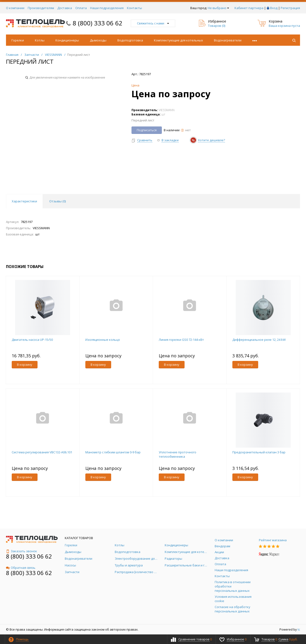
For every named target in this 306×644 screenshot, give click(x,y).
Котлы (40, 40)
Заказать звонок (22, 551)
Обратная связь (21, 568)
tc (299, 629)
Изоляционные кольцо (103, 340)
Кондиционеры (67, 40)
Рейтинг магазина (273, 540)
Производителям (41, 8)
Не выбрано (218, 8)
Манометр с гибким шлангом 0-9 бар (113, 452)
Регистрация (290, 8)
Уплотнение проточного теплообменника (178, 454)
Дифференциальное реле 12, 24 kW (259, 340)
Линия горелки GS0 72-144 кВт (181, 340)
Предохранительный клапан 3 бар (259, 452)
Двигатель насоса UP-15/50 (32, 340)
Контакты (134, 8)
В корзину (25, 365)
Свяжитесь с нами (153, 23)
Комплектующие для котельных (178, 40)
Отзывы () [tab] (57, 201)
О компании (15, 8)
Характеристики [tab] (24, 201)
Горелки (18, 40)
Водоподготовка (130, 40)
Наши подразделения (107, 8)
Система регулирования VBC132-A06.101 (42, 452)
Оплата (81, 8)
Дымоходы (98, 40)
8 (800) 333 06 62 (98, 23)
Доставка (65, 8)
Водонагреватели (228, 40)
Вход (274, 8)
